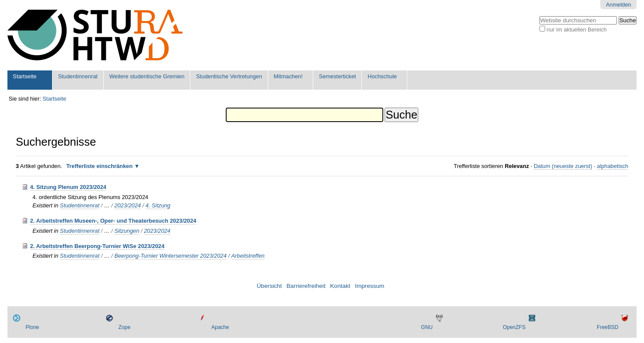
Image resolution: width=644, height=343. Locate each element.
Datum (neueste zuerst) (563, 166)
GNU (427, 327)
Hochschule (382, 76)
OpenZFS (514, 327)
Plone (33, 327)
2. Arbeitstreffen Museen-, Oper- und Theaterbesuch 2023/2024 (113, 221)
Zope (124, 327)
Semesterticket (338, 76)
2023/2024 (128, 205)
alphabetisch (612, 166)
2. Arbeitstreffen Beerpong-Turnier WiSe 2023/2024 (97, 246)
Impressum (369, 286)
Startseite (24, 76)
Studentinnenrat (78, 76)
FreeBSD (607, 327)
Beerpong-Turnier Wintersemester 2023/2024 (170, 256)
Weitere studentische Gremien (147, 76)
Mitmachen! (288, 76)
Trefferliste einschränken (99, 166)
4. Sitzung (158, 205)
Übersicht (269, 286)
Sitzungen (127, 231)
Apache (220, 327)
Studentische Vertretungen (229, 76)
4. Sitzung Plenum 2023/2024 (68, 187)
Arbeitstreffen (248, 256)
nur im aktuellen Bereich (576, 30)
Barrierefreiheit (306, 286)
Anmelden (619, 5)
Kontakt (340, 286)
